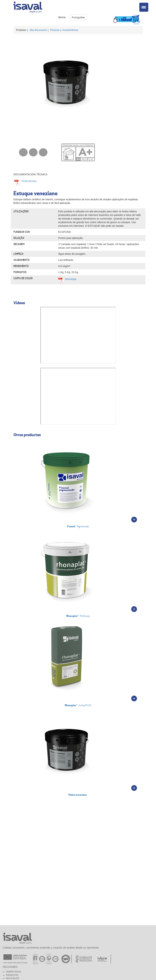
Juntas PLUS (69, 662)
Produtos (12, 975)
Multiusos (69, 573)
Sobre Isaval (14, 972)
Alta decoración (38, 30)
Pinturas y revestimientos (64, 30)
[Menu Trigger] (144, 7)
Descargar (71, 279)
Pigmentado (69, 483)
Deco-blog (13, 978)
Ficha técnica (29, 181)
